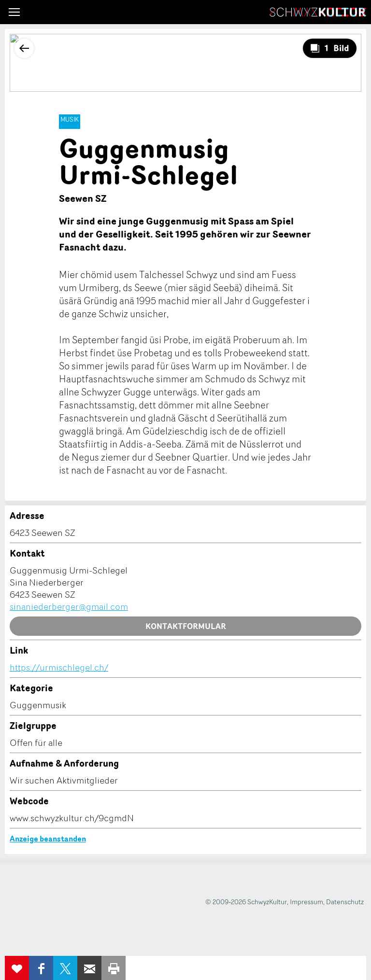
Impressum (307, 902)
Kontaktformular (186, 626)
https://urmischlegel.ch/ (59, 667)
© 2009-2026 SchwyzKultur (246, 902)
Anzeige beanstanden (48, 839)
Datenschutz (345, 902)
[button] (14, 12)
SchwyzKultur (318, 12)
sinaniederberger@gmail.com (69, 606)
